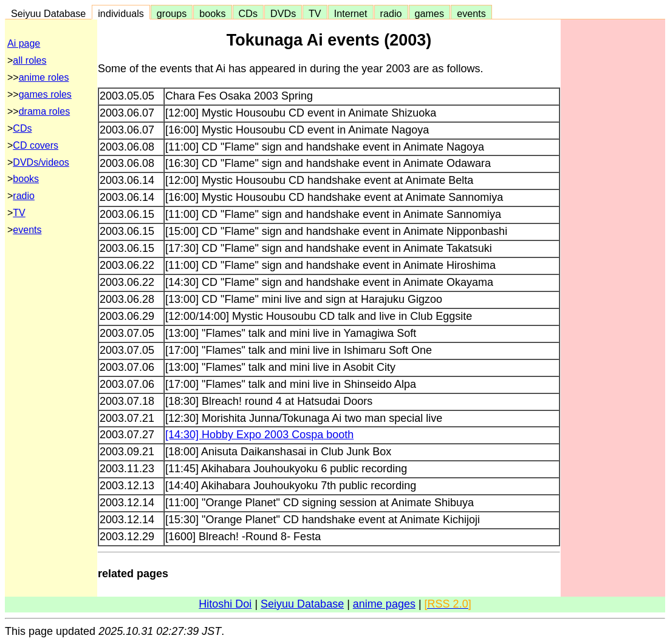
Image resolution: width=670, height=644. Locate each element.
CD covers (36, 145)
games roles (45, 94)
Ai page (24, 43)
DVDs (283, 13)
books (212, 13)
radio (391, 13)
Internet (351, 13)
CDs (248, 13)
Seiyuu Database (48, 13)
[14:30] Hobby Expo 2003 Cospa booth (259, 435)
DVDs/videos (41, 162)
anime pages (384, 604)
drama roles (44, 111)
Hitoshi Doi (225, 604)
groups (172, 13)
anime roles (44, 77)
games (430, 13)
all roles (29, 60)
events (471, 13)
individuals (121, 13)
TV (315, 13)
